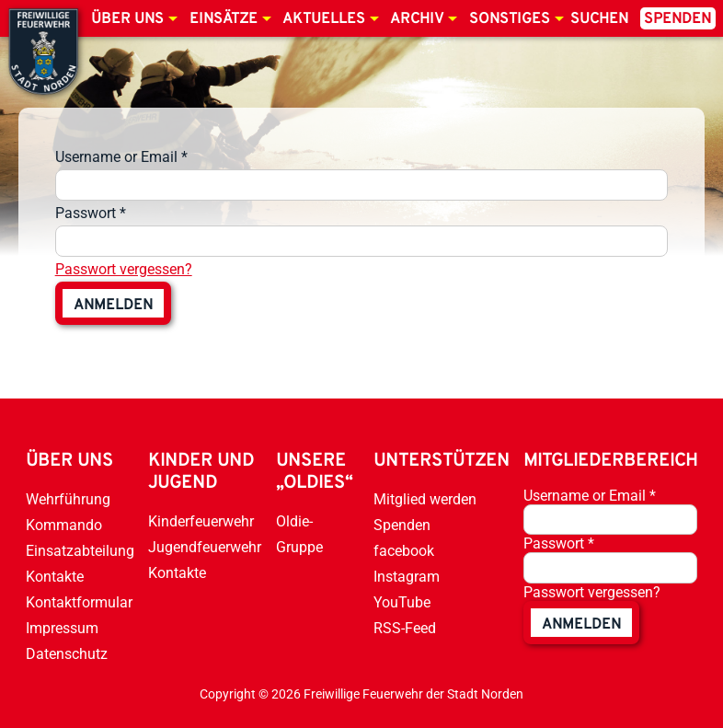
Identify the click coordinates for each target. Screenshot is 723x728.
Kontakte (55, 577)
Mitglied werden (425, 499)
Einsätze (224, 19)
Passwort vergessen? (124, 269)
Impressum (62, 628)
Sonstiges (510, 19)
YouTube (402, 602)
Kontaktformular (79, 602)
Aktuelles (324, 19)
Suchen (599, 19)
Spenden (677, 19)
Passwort (91, 213)
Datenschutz (67, 654)
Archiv (417, 19)
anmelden (113, 306)
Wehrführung (68, 499)
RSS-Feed (405, 628)
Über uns (127, 19)
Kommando (64, 525)
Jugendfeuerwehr (205, 547)
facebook (404, 551)
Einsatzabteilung (80, 551)
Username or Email (121, 157)
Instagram (407, 577)
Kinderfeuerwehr (201, 521)
